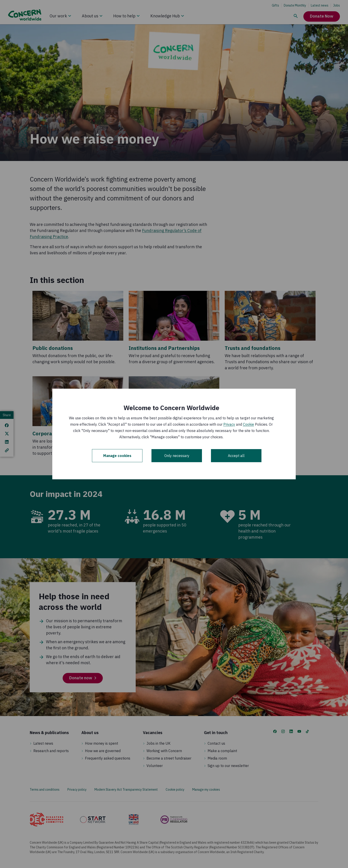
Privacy (229, 424)
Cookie (248, 424)
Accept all (236, 456)
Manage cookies (117, 456)
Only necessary (177, 456)
